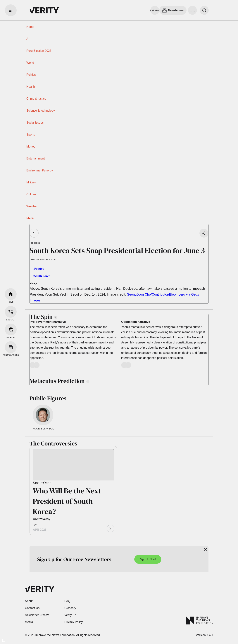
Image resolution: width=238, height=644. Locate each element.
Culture (31, 194)
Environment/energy (40, 170)
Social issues (35, 123)
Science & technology (41, 111)
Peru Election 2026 (39, 51)
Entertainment (36, 158)
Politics (31, 75)
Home (30, 27)
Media (30, 218)
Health (31, 87)
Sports (31, 135)
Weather (32, 206)
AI (28, 39)
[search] (204, 10)
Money (31, 146)
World (30, 63)
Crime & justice (36, 99)
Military (31, 182)
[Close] (206, 549)
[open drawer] (11, 10)
